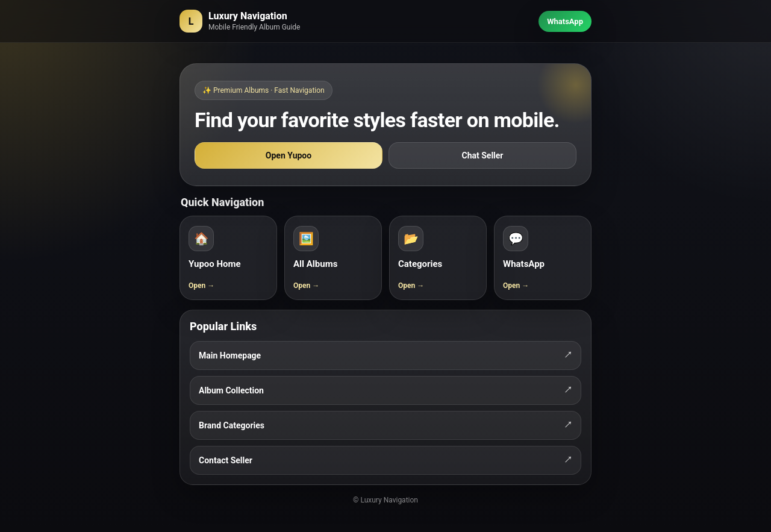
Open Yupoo (289, 155)
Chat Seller (483, 155)
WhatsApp (565, 21)
